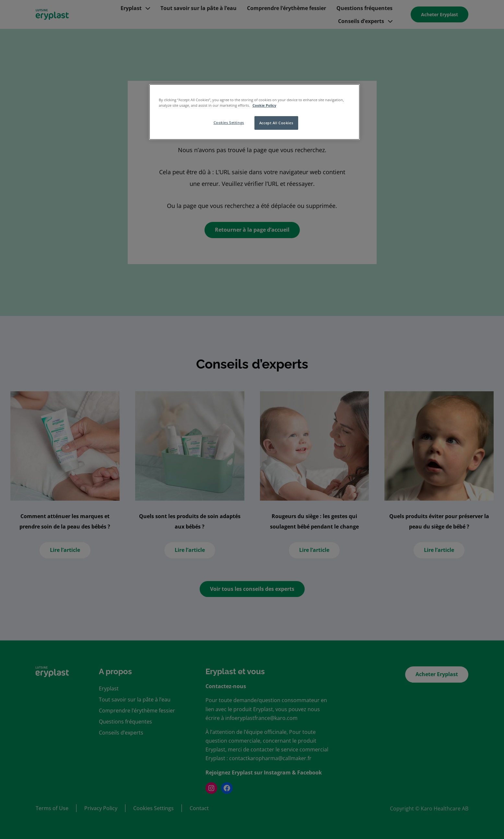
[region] (254, 112)
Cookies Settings (229, 122)
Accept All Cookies (276, 123)
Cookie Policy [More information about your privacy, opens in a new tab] (264, 105)
